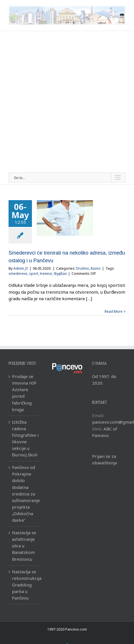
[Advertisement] (67, 103)
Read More (114, 311)
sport (34, 274)
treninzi (46, 274)
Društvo (83, 268)
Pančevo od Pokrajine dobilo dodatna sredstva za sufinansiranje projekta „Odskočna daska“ (26, 494)
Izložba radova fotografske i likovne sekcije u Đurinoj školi (25, 438)
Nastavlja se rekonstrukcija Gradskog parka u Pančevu (26, 585)
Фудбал (60, 274)
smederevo (18, 274)
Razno (96, 268)
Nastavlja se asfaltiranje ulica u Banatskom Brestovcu (24, 546)
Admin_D (21, 268)
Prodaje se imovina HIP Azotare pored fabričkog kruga (24, 393)
